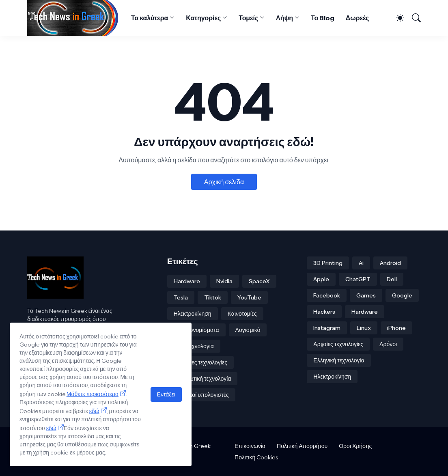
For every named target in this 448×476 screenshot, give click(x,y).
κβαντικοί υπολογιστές (201, 395)
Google (402, 295)
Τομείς (248, 18)
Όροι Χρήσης (355, 446)
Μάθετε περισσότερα (93, 394)
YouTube (249, 297)
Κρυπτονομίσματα (196, 330)
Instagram (327, 328)
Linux (364, 328)
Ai (361, 263)
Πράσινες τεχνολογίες (200, 362)
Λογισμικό (248, 330)
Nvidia (224, 281)
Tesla (181, 297)
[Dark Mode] (397, 18)
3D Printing (328, 263)
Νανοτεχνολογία (194, 346)
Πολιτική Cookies (256, 457)
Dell (392, 279)
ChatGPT (358, 279)
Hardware (187, 281)
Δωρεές (358, 18)
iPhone (396, 328)
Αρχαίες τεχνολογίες (338, 344)
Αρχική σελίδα (224, 182)
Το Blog (323, 18)
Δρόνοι (388, 344)
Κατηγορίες (203, 18)
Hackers (324, 312)
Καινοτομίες (242, 314)
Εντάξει (166, 394)
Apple (321, 279)
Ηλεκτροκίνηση (193, 314)
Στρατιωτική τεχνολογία (202, 379)
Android (390, 263)
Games (366, 295)
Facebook (327, 295)
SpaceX (259, 281)
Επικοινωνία (250, 446)
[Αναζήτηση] (413, 18)
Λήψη (284, 18)
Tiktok (213, 297)
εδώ (94, 411)
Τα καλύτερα (150, 18)
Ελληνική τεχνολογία (339, 360)
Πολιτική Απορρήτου (302, 446)
